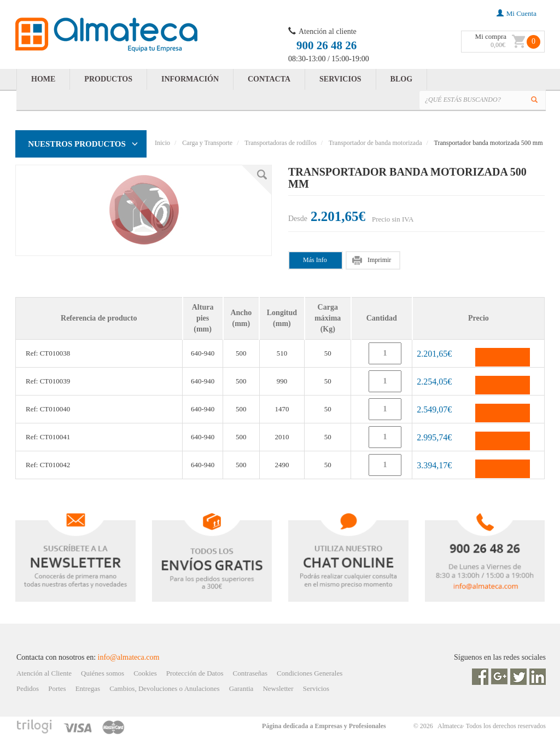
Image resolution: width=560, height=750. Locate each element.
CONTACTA (269, 79)
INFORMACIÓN (190, 79)
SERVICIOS (340, 79)
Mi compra (491, 36)
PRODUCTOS (108, 79)
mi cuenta (517, 13)
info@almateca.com (129, 657)
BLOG (401, 79)
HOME (43, 79)
